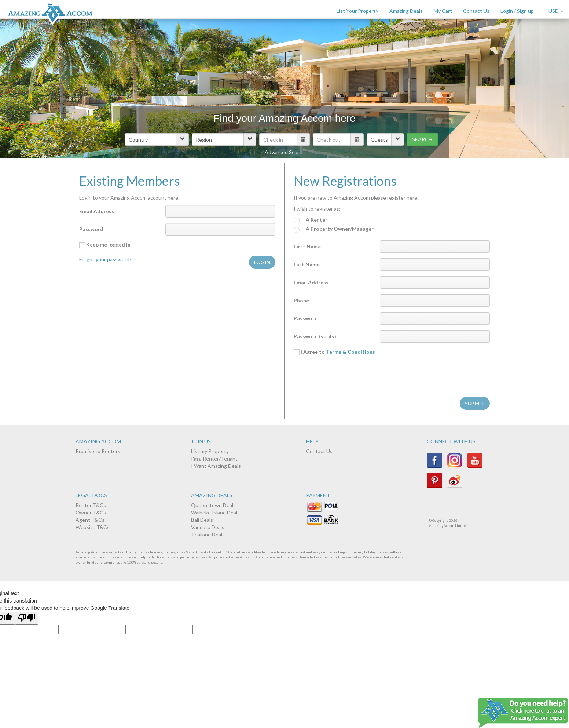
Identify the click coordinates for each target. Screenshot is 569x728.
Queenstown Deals (213, 505)
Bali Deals (202, 520)
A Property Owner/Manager (334, 229)
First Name (307, 246)
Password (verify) (315, 336)
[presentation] (349, 377)
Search (422, 139)
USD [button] (556, 11)
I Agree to (334, 352)
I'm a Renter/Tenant (214, 458)
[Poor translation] (27, 618)
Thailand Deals (208, 534)
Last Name (307, 264)
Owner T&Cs (91, 512)
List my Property (210, 451)
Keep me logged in (105, 245)
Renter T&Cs (91, 505)
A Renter (311, 220)
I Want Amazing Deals (216, 466)
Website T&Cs (93, 527)
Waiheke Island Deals (215, 512)
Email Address (97, 211)
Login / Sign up (517, 11)
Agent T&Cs (90, 520)
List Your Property (357, 11)
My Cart (443, 11)
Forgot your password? (105, 259)
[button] (157, 139)
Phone (301, 300)
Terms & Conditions (350, 352)
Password (91, 229)
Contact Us (476, 11)
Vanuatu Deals (208, 527)
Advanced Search (285, 152)
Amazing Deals (406, 11)
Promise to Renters (98, 451)
